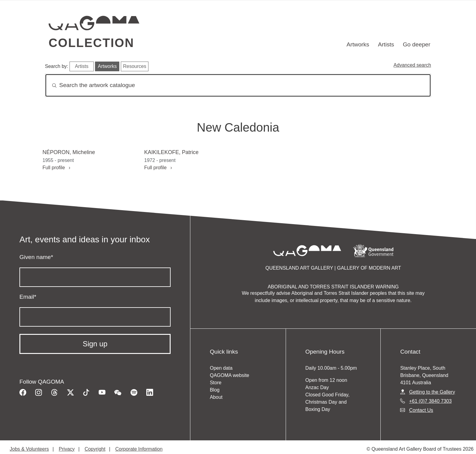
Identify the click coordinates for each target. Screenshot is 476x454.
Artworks (358, 44)
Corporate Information (139, 449)
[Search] (238, 85)
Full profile (56, 168)
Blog (215, 390)
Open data (221, 368)
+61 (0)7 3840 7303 (430, 401)
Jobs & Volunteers (29, 449)
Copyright (95, 449)
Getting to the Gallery (432, 392)
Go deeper (417, 44)
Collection (91, 43)
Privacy (67, 449)
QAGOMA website (229, 375)
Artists (386, 44)
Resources (134, 66)
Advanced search (412, 65)
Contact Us (421, 410)
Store (216, 383)
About (216, 397)
